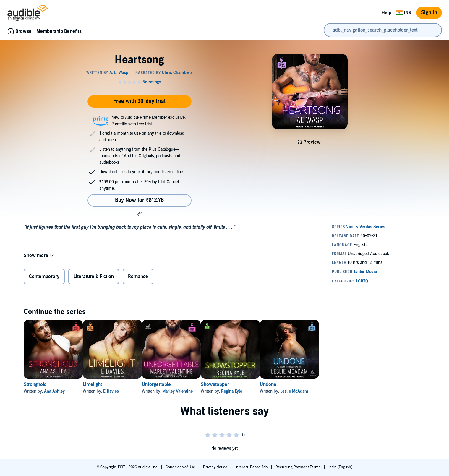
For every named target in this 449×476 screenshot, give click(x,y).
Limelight (102, 384)
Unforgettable (175, 384)
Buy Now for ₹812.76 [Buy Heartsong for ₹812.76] (139, 200)
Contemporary (44, 277)
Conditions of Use (181, 467)
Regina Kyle (260, 391)
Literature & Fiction (94, 277)
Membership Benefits (59, 31)
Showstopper (243, 384)
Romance (138, 277)
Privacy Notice (216, 467)
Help (386, 13)
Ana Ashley (54, 391)
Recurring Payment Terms (298, 467)
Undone (306, 384)
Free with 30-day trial (139, 101)
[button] (140, 214)
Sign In (429, 13)
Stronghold (35, 384)
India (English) (340, 467)
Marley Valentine (196, 391)
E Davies (120, 391)
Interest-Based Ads (252, 467)
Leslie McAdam (332, 391)
